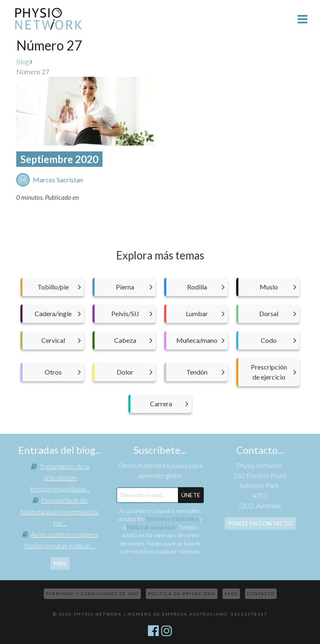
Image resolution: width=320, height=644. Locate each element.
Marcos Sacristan (58, 180)
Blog (22, 62)
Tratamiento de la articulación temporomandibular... (60, 477)
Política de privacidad (151, 527)
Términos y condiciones (172, 519)
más (60, 563)
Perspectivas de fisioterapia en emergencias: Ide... (60, 511)
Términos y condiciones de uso (92, 594)
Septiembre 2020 (59, 159)
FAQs (231, 594)
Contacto (261, 594)
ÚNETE (191, 495)
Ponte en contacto (260, 523)
